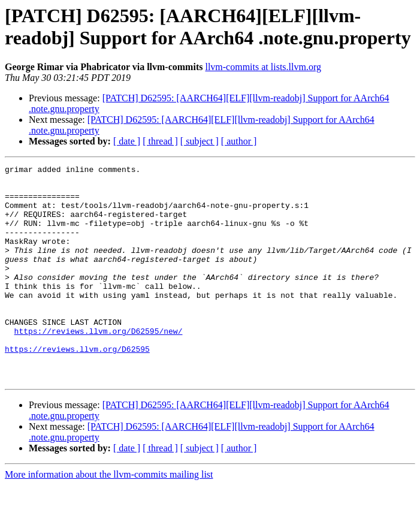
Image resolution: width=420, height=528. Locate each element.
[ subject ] (200, 141)
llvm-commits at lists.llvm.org (263, 67)
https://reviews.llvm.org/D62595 (77, 387)
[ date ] (127, 141)
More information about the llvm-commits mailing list (109, 518)
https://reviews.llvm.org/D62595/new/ (99, 365)
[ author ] (239, 141)
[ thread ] (160, 141)
